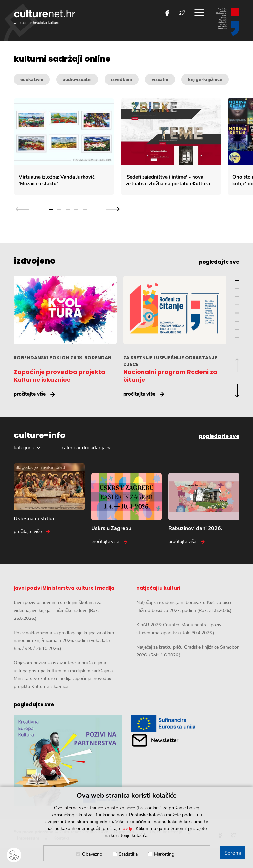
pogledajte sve (219, 262)
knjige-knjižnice (205, 79)
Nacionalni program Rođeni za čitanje (170, 376)
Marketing (164, 854)
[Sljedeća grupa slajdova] (113, 209)
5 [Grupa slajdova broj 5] (85, 210)
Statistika (128, 854)
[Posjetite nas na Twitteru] (182, 13)
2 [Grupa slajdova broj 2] (59, 210)
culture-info (40, 435)
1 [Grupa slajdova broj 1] (51, 210)
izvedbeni (122, 79)
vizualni (160, 79)
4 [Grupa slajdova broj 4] (76, 210)
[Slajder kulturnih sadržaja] (133, 147)
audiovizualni (77, 79)
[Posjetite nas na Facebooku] (167, 13)
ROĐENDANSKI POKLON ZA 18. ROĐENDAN (63, 358)
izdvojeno (35, 261)
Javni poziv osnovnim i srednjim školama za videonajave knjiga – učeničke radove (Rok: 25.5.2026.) (58, 610)
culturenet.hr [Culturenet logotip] (44, 17)
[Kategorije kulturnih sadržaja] (126, 79)
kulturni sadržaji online (62, 59)
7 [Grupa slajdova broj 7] (237, 330)
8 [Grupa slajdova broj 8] (237, 338)
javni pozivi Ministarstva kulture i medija (64, 588)
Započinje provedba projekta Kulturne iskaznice (59, 376)
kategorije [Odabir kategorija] (25, 448)
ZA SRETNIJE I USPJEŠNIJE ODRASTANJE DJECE (170, 361)
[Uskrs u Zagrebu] (127, 509)
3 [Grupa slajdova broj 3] (68, 210)
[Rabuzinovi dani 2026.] (204, 509)
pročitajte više (30, 394)
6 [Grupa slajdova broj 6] (237, 321)
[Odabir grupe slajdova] (68, 209)
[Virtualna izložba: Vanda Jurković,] (64, 147)
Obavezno (92, 854)
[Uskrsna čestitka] (49, 499)
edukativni (32, 79)
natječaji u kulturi (158, 588)
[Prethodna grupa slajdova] (22, 209)
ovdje (128, 829)
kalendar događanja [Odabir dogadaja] (84, 448)
